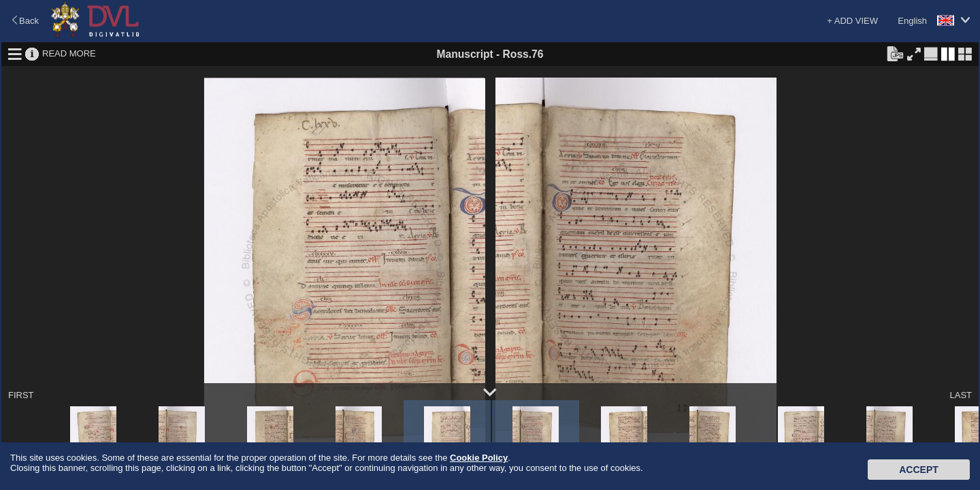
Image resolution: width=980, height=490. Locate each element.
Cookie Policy (479, 458)
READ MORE (69, 53)
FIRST (21, 395)
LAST (961, 395)
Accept (919, 470)
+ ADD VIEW (852, 21)
